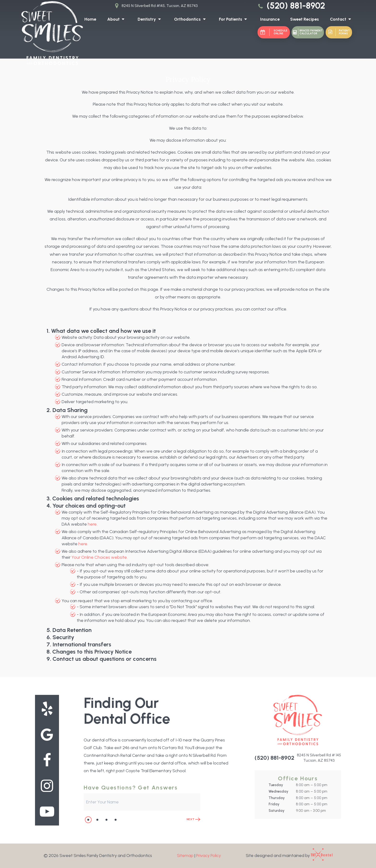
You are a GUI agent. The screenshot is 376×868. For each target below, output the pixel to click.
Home (90, 19)
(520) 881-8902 (291, 6)
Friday (274, 804)
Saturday (276, 811)
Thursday (277, 798)
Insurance (270, 19)
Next (193, 819)
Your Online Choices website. (100, 557)
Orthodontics (191, 19)
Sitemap (185, 856)
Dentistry (150, 19)
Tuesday (276, 785)
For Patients (234, 19)
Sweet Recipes (305, 19)
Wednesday (278, 791)
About (117, 19)
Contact (342, 19)
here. (93, 524)
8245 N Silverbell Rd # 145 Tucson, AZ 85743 (319, 758)
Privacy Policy (209, 856)
